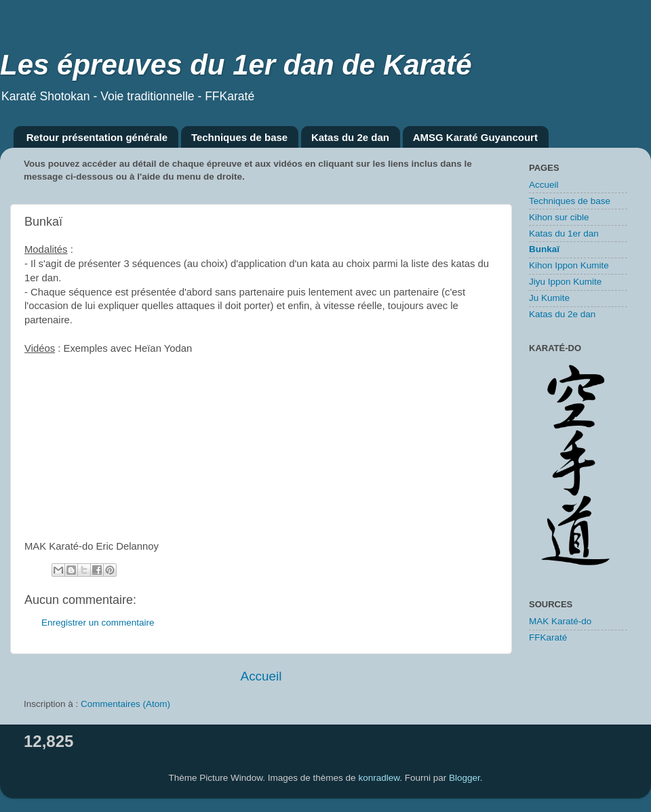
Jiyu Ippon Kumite (565, 282)
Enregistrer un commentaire (98, 623)
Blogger (465, 778)
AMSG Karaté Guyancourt (475, 137)
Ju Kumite (549, 298)
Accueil (261, 676)
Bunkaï (544, 249)
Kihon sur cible (559, 217)
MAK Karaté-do (560, 621)
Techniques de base (239, 137)
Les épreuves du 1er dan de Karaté (236, 65)
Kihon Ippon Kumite (569, 265)
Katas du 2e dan (350, 137)
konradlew (379, 778)
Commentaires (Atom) (125, 704)
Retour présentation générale (97, 137)
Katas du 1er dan (564, 234)
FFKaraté (548, 637)
